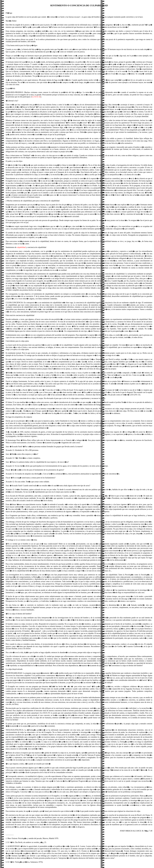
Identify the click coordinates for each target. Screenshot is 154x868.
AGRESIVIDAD (14, 846)
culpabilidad (21, 247)
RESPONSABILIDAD (14, 673)
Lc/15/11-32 (36, 97)
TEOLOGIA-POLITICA (14, 730)
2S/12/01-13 (135, 395)
